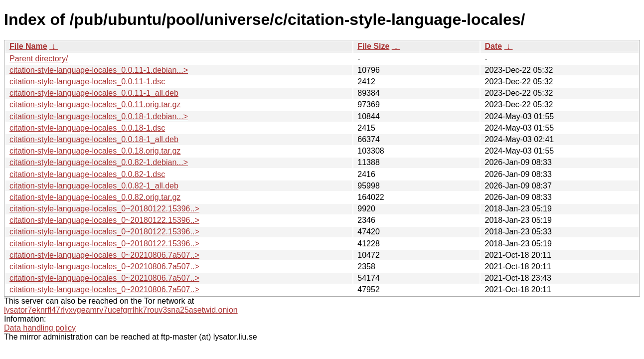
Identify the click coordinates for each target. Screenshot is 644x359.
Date (493, 46)
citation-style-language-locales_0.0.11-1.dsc (87, 82)
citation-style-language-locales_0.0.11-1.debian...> (99, 70)
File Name (28, 46)
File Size (373, 46)
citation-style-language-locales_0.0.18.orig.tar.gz (95, 151)
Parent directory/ (39, 59)
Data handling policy (40, 328)
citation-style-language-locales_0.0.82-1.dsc (87, 174)
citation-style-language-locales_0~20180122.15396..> (104, 209)
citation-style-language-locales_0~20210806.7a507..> (104, 255)
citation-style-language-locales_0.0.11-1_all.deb (94, 93)
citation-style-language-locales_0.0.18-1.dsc (87, 128)
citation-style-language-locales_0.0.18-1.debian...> (99, 116)
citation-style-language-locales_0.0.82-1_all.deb (94, 186)
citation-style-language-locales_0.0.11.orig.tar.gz (95, 104)
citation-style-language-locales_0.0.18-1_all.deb (94, 139)
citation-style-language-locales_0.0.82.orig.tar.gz (95, 197)
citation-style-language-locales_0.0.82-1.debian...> (99, 162)
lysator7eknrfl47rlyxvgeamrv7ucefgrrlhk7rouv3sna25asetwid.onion (121, 310)
